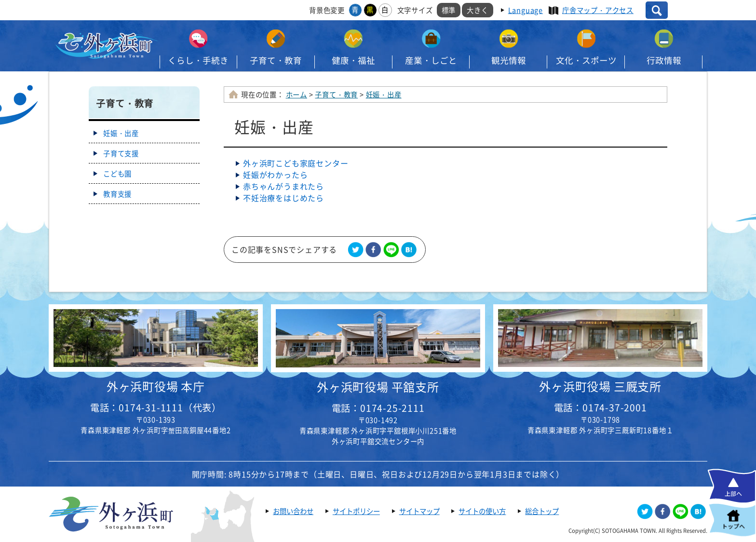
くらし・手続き (198, 60)
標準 (449, 10)
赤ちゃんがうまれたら (283, 186)
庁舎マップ (598, 10)
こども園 (117, 174)
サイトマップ (419, 511)
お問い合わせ (293, 511)
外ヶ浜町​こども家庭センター (296, 163)
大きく (477, 10)
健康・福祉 (353, 60)
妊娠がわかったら (275, 175)
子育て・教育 (276, 60)
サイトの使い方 (482, 511)
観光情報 (509, 60)
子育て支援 (121, 153)
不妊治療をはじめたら (283, 198)
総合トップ (542, 511)
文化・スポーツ (586, 60)
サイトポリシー (356, 511)
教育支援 (117, 194)
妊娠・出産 (384, 95)
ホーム (297, 95)
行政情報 (664, 60)
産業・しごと (431, 60)
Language (526, 10)
